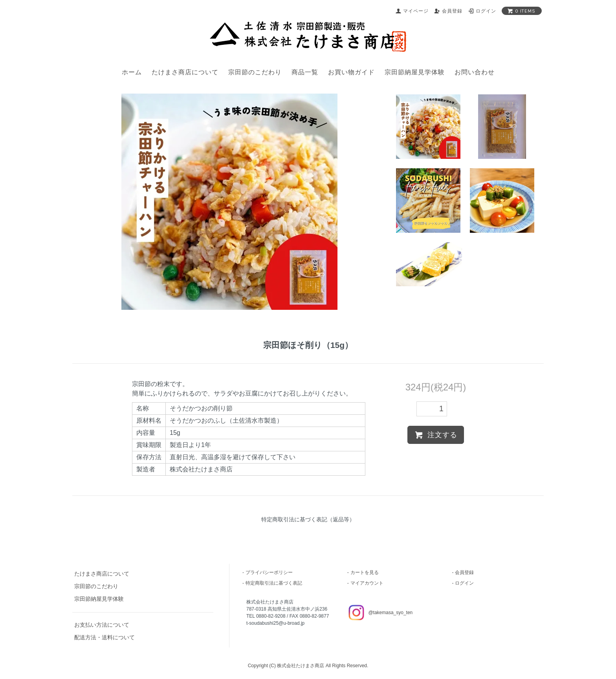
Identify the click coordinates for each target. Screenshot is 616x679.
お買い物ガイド (351, 72)
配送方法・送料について (104, 637)
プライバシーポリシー (269, 572)
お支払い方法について (102, 625)
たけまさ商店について (185, 72)
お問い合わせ (475, 72)
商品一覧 (305, 72)
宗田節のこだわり (255, 72)
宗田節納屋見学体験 (415, 72)
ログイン (464, 583)
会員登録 (464, 572)
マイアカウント (367, 583)
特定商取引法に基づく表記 (274, 583)
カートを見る (365, 572)
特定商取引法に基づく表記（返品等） (308, 519)
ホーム (132, 72)
